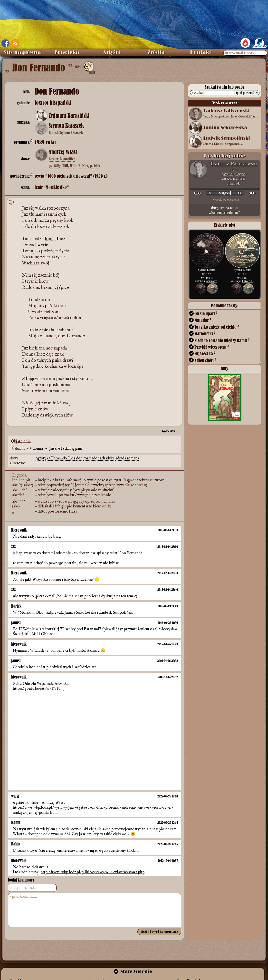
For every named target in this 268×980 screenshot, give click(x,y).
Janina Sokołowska (225, 128)
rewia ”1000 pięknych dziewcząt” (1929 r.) (71, 176)
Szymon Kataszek (66, 126)
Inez (72, 458)
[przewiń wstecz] (210, 193)
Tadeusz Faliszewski (233, 164)
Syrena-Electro (233, 174)
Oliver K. (248, 281)
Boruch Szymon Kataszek (66, 133)
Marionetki (205, 334)
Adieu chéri (205, 360)
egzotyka (43, 458)
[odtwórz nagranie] (225, 193)
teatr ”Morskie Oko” (52, 187)
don (80, 458)
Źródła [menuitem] (156, 52)
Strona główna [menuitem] (22, 52)
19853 (242, 179)
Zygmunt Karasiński (69, 116)
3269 (230, 179)
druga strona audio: (225, 210)
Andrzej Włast (63, 152)
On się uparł (206, 314)
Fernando (60, 458)
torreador (92, 458)
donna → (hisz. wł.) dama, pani (57, 449)
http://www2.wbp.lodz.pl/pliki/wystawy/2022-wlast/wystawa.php (93, 872)
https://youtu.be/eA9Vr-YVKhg (38, 689)
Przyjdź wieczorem (212, 347)
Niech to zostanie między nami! (222, 340)
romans (133, 458)
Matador (203, 320)
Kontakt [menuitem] (201, 52)
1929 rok (234, 183)
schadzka (108, 458)
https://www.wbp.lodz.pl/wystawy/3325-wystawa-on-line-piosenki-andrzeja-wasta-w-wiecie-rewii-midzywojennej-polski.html (93, 810)
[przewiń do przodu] (239, 193)
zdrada (121, 458)
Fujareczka (205, 354)
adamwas (212, 281)
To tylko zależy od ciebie (217, 327)
